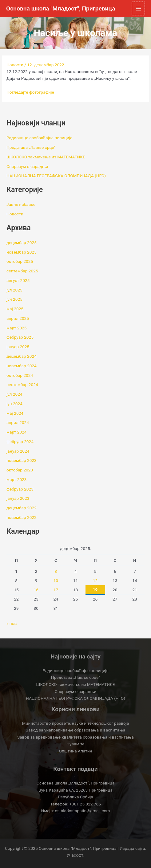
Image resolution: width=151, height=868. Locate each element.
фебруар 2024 (20, 442)
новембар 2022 (22, 517)
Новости (15, 65)
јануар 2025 (18, 347)
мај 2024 (15, 413)
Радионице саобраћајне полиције (39, 138)
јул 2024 (14, 394)
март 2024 (16, 432)
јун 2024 (14, 404)
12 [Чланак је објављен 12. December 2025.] (95, 581)
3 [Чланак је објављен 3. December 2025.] (56, 571)
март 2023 (16, 479)
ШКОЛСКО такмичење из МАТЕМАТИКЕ (46, 157)
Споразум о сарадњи (27, 166)
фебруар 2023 (20, 489)
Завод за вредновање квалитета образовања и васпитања (75, 737)
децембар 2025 (22, 242)
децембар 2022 (22, 508)
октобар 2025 (20, 261)
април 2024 (18, 422)
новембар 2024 (22, 366)
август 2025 (18, 280)
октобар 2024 (20, 375)
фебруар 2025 (20, 337)
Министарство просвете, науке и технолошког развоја (76, 723)
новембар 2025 (22, 252)
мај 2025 (15, 309)
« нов (12, 623)
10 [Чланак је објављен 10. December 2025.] (56, 581)
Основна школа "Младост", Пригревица (61, 8)
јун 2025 (14, 299)
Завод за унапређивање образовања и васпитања (75, 730)
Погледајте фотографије (30, 92)
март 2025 (16, 328)
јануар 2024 (18, 451)
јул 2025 (14, 290)
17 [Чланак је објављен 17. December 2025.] (56, 590)
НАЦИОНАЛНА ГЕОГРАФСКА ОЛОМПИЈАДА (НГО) (56, 176)
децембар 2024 (22, 356)
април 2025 (18, 318)
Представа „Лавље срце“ (31, 147)
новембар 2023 (22, 460)
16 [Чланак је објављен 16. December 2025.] (36, 590)
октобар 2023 (20, 470)
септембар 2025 (22, 271)
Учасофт (75, 855)
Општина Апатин (75, 751)
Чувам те (76, 744)
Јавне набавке (21, 204)
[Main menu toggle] (139, 8)
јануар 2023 (18, 498)
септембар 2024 (22, 385)
